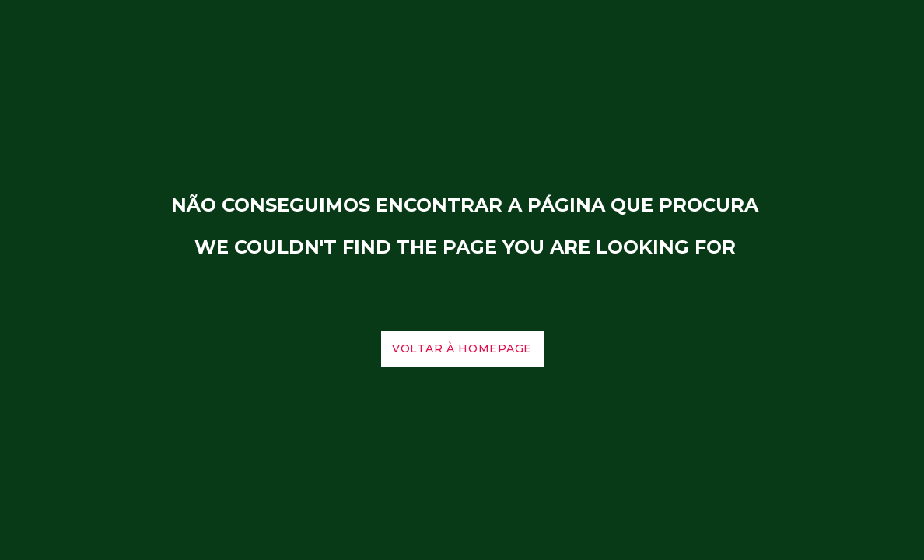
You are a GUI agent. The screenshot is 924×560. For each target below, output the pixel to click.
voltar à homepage (462, 349)
